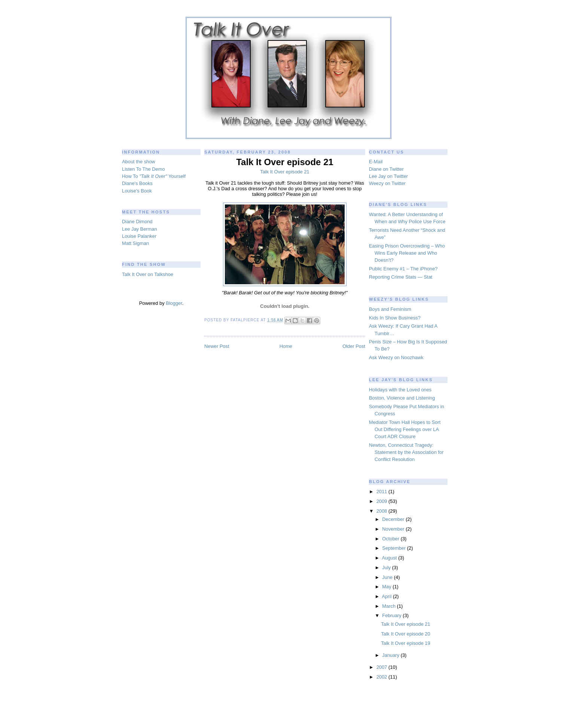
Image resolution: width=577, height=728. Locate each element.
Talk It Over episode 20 (406, 634)
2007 (382, 667)
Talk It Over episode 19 (406, 643)
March (389, 606)
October (391, 539)
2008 (382, 511)
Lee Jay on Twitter (388, 176)
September (394, 548)
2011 (382, 492)
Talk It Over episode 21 (406, 624)
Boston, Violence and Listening (402, 398)
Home (286, 346)
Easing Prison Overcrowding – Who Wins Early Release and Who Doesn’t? (407, 253)
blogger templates (289, 720)
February (392, 615)
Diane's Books (137, 183)
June (388, 577)
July (387, 568)
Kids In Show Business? (395, 318)
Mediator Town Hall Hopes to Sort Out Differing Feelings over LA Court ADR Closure (405, 430)
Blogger (174, 303)
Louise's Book (137, 191)
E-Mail (376, 162)
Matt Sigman (135, 243)
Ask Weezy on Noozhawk (396, 357)
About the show (139, 162)
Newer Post (217, 346)
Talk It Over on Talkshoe (148, 274)
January (391, 655)
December (394, 519)
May (387, 587)
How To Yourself (154, 176)
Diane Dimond (137, 222)
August (390, 558)
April (387, 596)
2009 (382, 501)
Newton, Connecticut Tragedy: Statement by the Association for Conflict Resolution (406, 452)
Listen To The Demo (144, 169)
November (394, 529)
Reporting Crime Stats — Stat (401, 277)
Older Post (354, 346)
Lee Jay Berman (140, 229)
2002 (382, 677)
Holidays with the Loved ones (400, 390)
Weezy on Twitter (387, 183)
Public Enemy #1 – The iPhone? (403, 269)
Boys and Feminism (390, 309)
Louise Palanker (139, 236)
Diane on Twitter (386, 169)
